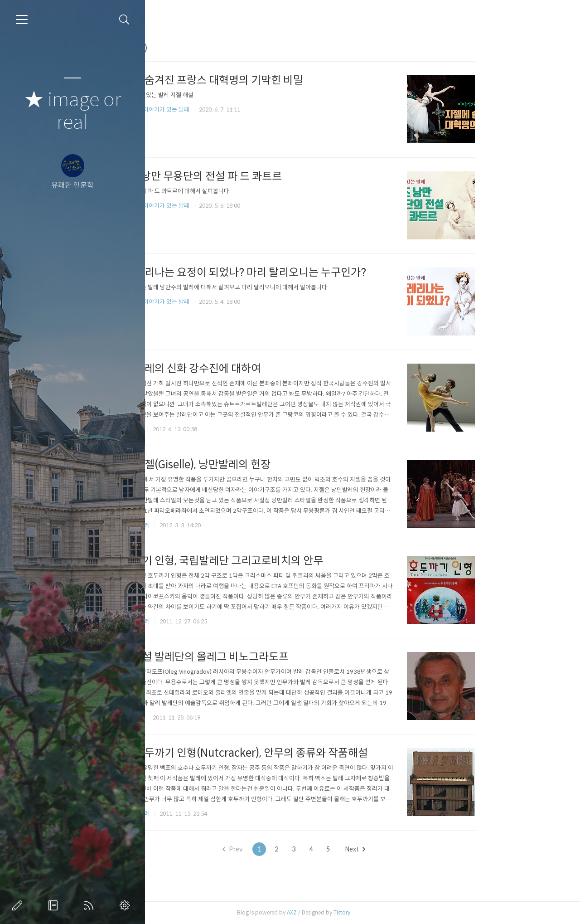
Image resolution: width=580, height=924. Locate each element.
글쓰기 (19, 905)
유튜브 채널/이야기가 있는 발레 (214, 109)
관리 (126, 905)
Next (418, 849)
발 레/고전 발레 (194, 814)
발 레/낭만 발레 (194, 525)
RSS (91, 905)
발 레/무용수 (191, 429)
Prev (295, 849)
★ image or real (73, 111)
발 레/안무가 (191, 717)
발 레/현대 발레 (194, 621)
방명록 (55, 905)
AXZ (355, 912)
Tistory (405, 912)
